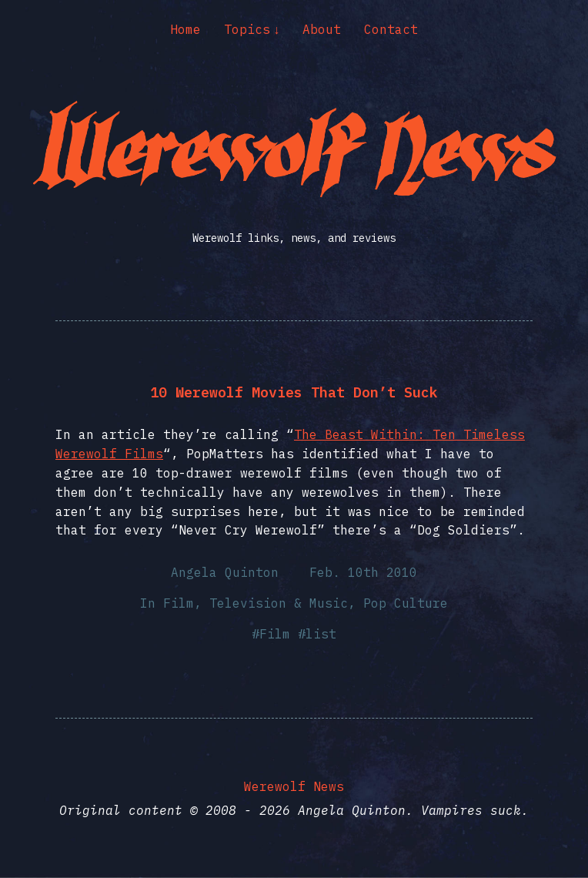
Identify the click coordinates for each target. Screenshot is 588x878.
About (322, 29)
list (321, 634)
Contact (391, 29)
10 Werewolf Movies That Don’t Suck (294, 392)
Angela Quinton (225, 572)
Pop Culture (406, 603)
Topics (247, 29)
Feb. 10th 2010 (363, 572)
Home (185, 29)
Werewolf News (294, 786)
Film (275, 634)
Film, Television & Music (256, 603)
